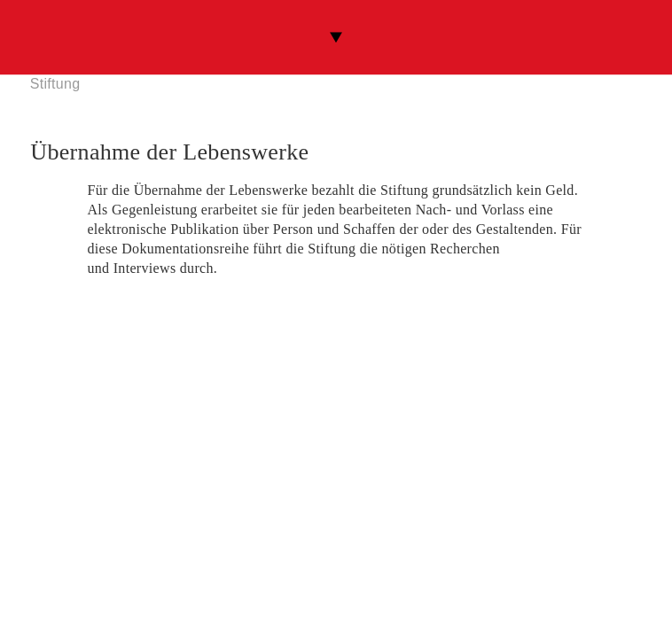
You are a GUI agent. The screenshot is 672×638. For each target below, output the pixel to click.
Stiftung (55, 84)
